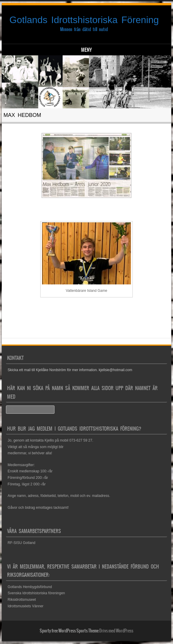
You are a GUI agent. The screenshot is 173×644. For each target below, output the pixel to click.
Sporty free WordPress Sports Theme (69, 631)
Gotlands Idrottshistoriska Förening (84, 20)
